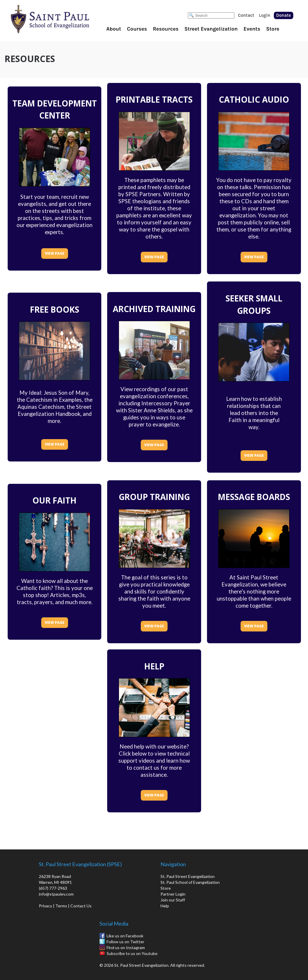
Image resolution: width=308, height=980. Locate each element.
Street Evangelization (211, 29)
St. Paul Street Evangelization (188, 876)
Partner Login (173, 894)
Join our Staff (173, 900)
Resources (166, 29)
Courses (137, 29)
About (114, 29)
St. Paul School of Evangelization (62, 19)
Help (165, 906)
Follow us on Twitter (125, 942)
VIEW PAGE (55, 253)
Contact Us (81, 906)
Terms (61, 906)
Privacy (45, 906)
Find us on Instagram (126, 947)
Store (273, 29)
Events (252, 29)
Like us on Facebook (125, 936)
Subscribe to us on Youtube (132, 953)
